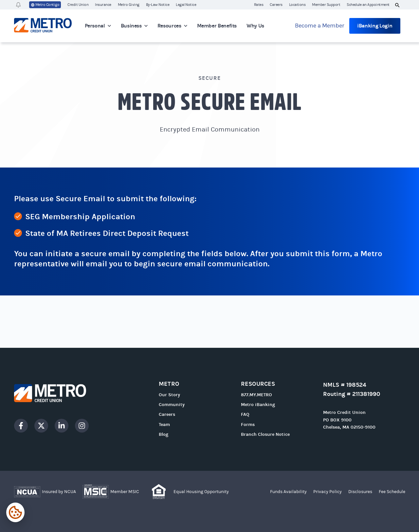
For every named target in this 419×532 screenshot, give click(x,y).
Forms (248, 425)
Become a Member (320, 26)
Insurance (103, 5)
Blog (164, 434)
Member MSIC (125, 492)
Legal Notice (186, 5)
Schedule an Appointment (368, 5)
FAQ (245, 414)
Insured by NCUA (59, 492)
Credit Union (78, 5)
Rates (259, 5)
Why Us (255, 26)
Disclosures (360, 492)
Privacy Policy (328, 492)
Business (134, 26)
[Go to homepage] (43, 26)
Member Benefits (217, 26)
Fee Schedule (392, 492)
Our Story (169, 395)
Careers (276, 5)
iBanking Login (375, 26)
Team (164, 425)
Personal (98, 26)
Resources (172, 26)
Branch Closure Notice (265, 434)
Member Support (326, 5)
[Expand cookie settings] (15, 512)
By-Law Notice (158, 5)
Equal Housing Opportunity (201, 492)
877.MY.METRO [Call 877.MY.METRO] (256, 395)
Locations (297, 5)
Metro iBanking (258, 405)
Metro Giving (129, 5)
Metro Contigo (45, 5)
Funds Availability (288, 492)
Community (172, 405)
